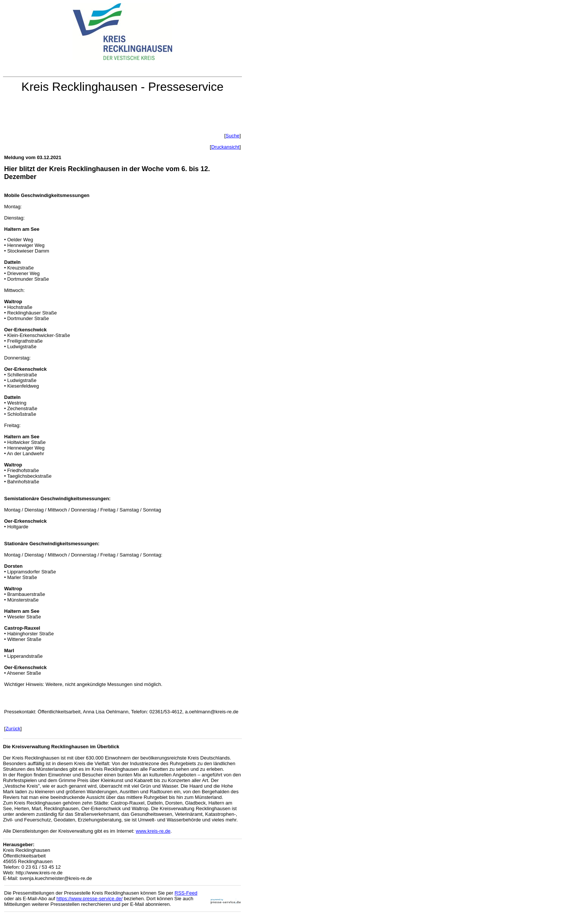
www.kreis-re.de (153, 831)
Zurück (13, 729)
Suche (233, 136)
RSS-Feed (186, 893)
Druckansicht (225, 147)
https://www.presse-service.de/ (89, 899)
